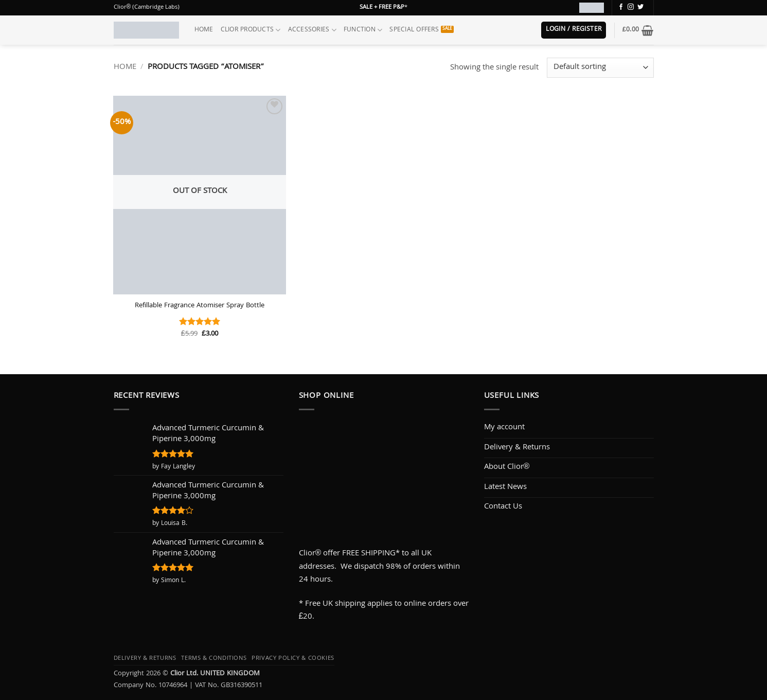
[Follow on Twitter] (640, 7)
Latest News (505, 487)
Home (204, 30)
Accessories (312, 30)
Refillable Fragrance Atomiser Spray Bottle (200, 307)
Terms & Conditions (214, 659)
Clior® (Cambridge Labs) (147, 7)
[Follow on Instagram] (631, 7)
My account (504, 428)
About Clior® (507, 467)
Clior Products (251, 30)
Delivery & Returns (517, 448)
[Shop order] (600, 68)
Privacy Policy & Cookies (293, 659)
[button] (574, 30)
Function (363, 30)
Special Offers (414, 30)
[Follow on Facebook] (621, 7)
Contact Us (503, 507)
